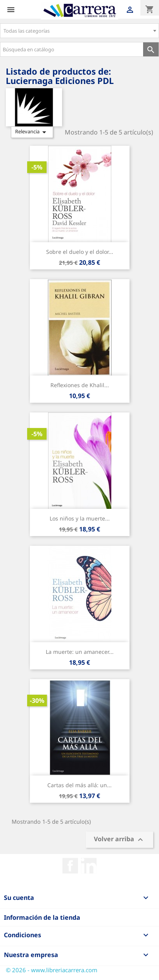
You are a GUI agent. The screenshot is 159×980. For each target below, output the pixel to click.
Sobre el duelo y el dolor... (80, 252)
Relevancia (32, 132)
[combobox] (79, 31)
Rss (89, 866)
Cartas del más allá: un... (79, 785)
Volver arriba (119, 840)
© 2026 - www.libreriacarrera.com (52, 970)
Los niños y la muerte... (80, 518)
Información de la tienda (42, 917)
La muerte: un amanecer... (80, 652)
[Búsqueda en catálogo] (72, 49)
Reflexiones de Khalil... (80, 385)
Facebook (70, 866)
